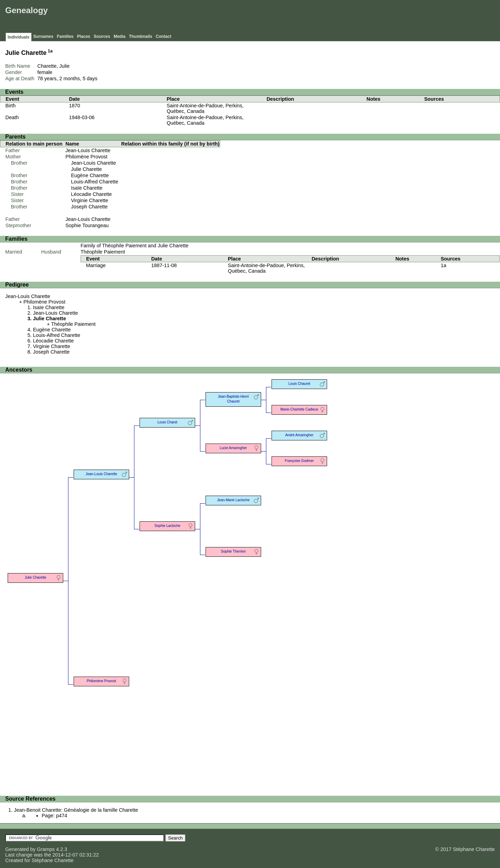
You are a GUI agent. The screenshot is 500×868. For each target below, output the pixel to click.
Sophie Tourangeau (87, 225)
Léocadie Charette (92, 194)
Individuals (19, 37)
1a (50, 51)
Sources (102, 36)
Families (65, 36)
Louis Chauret (299, 384)
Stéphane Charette (53, 860)
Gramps (46, 849)
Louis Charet (167, 422)
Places (84, 36)
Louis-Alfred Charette (95, 182)
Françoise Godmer (299, 461)
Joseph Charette (90, 207)
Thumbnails (140, 36)
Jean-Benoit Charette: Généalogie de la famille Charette (76, 810)
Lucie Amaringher (233, 448)
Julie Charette (87, 169)
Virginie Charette (90, 200)
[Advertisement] (372, 17)
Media (119, 36)
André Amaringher (299, 435)
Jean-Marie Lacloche (233, 500)
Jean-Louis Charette (88, 150)
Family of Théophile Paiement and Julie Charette (135, 246)
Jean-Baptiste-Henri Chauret (233, 399)
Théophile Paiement (103, 252)
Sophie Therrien (233, 551)
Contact (164, 36)
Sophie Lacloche (168, 526)
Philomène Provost (87, 157)
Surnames (43, 36)
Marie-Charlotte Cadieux (299, 409)
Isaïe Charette (87, 188)
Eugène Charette (90, 175)
